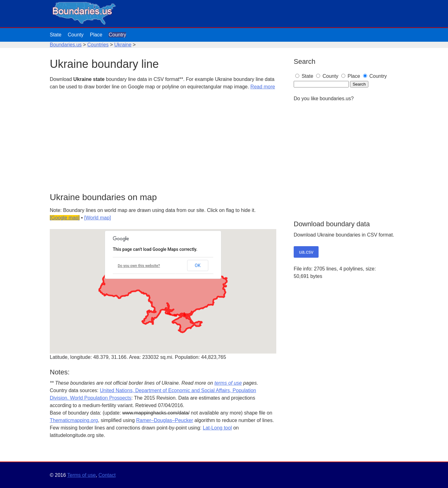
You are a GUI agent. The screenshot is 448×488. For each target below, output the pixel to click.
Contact (107, 475)
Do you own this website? (139, 266)
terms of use (228, 383)
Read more (263, 87)
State (56, 35)
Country (117, 35)
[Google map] (65, 218)
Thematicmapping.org (74, 420)
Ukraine (123, 45)
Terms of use (82, 475)
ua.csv (306, 252)
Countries (98, 45)
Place (96, 35)
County (76, 35)
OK (198, 265)
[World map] (98, 218)
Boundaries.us (66, 45)
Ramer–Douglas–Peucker (164, 420)
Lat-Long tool (217, 428)
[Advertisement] (163, 142)
